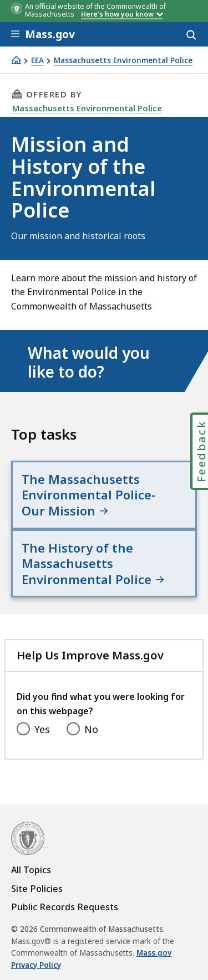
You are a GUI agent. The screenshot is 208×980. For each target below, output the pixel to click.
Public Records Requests (65, 907)
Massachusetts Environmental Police (123, 61)
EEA (37, 61)
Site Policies (37, 889)
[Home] (16, 60)
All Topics (31, 870)
